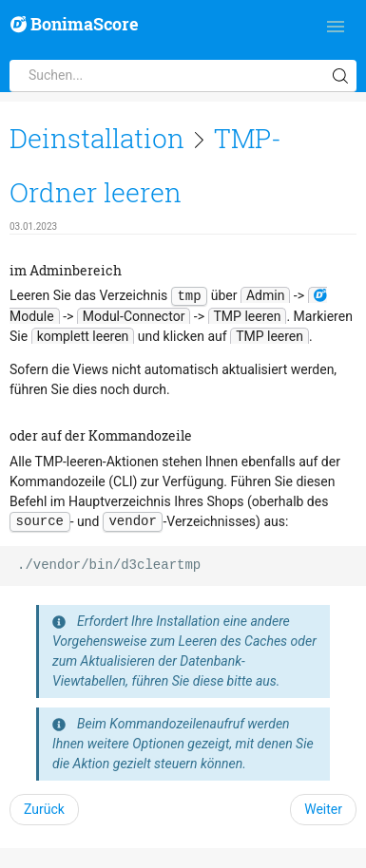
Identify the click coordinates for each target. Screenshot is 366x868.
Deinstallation (97, 138)
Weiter (323, 809)
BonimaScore (75, 25)
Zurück (44, 809)
